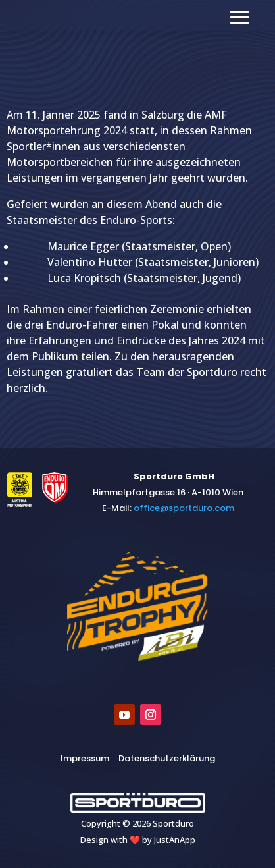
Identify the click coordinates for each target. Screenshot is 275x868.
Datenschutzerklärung (167, 758)
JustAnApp (175, 840)
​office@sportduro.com (184, 508)
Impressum (85, 758)
